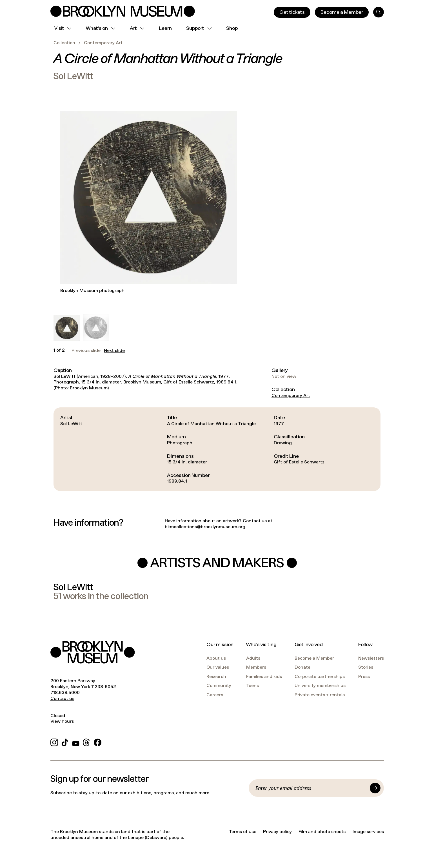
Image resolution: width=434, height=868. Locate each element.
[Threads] (87, 742)
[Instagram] (54, 742)
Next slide (114, 351)
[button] (66, 328)
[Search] (379, 12)
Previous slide (86, 351)
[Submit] (375, 788)
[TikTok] (65, 742)
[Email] (311, 788)
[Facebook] (98, 742)
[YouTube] (76, 742)
